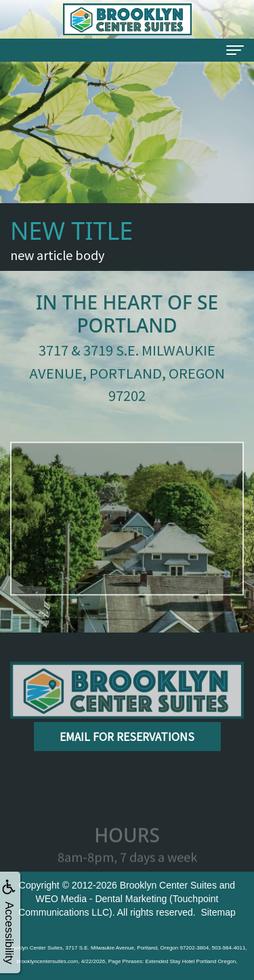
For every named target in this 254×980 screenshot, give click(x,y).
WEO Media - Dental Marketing (101, 899)
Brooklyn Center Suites (168, 885)
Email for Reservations (127, 736)
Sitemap (218, 912)
